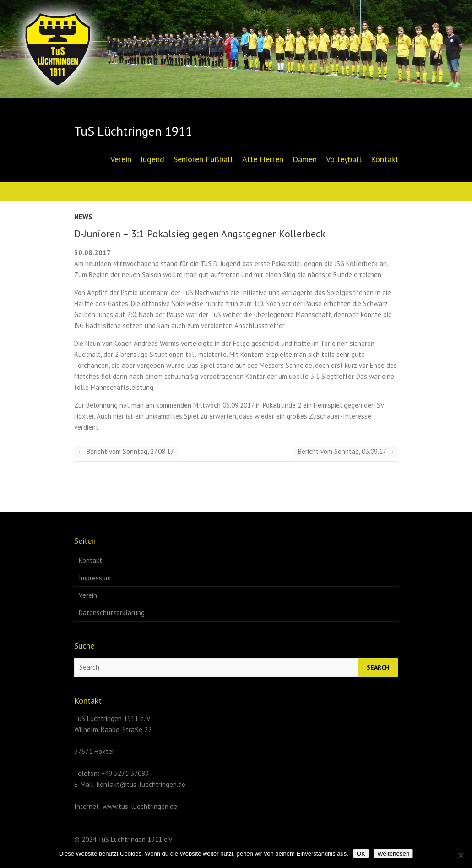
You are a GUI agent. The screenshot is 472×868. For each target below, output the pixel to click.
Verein (121, 159)
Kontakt (385, 159)
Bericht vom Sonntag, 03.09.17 (346, 451)
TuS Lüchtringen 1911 (133, 131)
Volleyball (344, 159)
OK (361, 854)
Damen (305, 159)
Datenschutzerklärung (112, 613)
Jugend (152, 159)
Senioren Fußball (203, 159)
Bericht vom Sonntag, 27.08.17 (126, 451)
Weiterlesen (393, 854)
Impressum (95, 578)
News (83, 217)
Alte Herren (263, 159)
